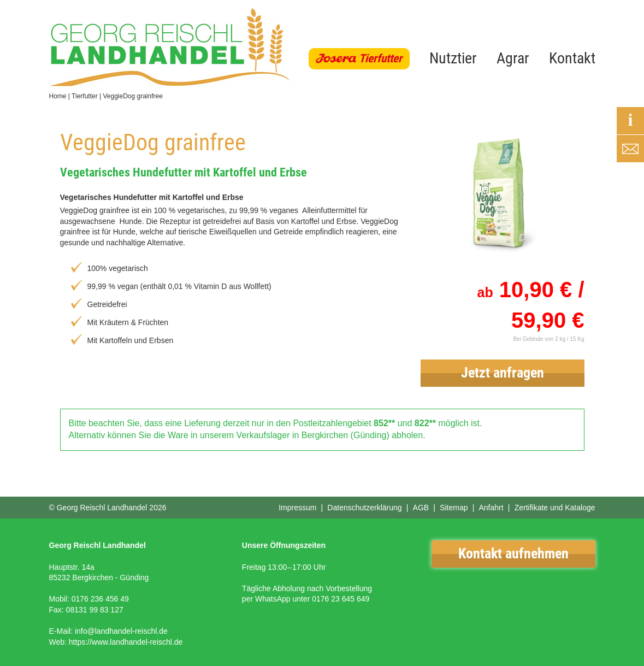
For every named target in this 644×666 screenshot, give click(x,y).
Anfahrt (491, 508)
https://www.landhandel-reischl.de (126, 642)
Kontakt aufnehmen (513, 553)
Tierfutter (380, 58)
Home (58, 96)
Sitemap (454, 508)
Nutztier (453, 58)
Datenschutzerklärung (364, 508)
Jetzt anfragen (503, 373)
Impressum (297, 508)
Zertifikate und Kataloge (555, 508)
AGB (421, 508)
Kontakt (572, 58)
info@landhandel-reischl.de (121, 631)
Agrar (513, 58)
